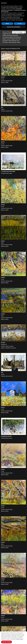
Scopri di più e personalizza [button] (13, 27)
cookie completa (19, 639)
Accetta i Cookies (7, 642)
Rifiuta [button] (7, 24)
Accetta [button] (20, 24)
